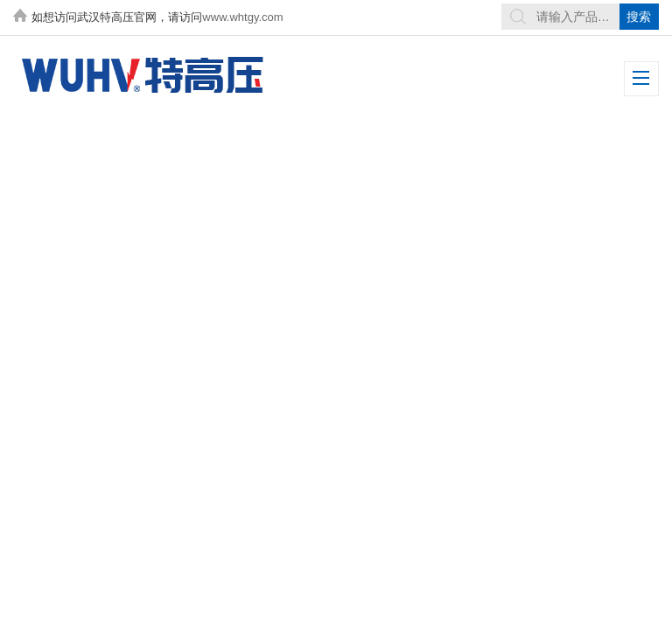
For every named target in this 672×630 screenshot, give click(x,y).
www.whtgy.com (242, 17)
